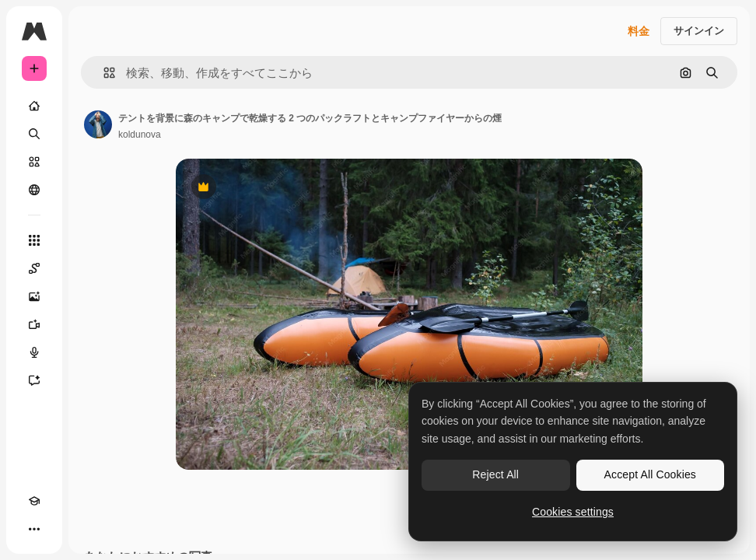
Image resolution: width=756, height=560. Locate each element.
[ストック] (34, 162)
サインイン (699, 31)
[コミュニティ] (34, 190)
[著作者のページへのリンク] (98, 124)
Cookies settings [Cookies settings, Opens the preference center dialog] (573, 512)
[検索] (34, 134)
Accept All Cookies (650, 474)
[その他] (34, 529)
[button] (103, 73)
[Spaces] (34, 268)
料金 (639, 31)
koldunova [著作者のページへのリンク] (140, 135)
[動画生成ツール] (34, 324)
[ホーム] (34, 106)
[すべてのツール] (34, 240)
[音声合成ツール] (34, 352)
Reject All (495, 474)
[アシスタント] (34, 380)
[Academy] (34, 501)
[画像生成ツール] (34, 296)
